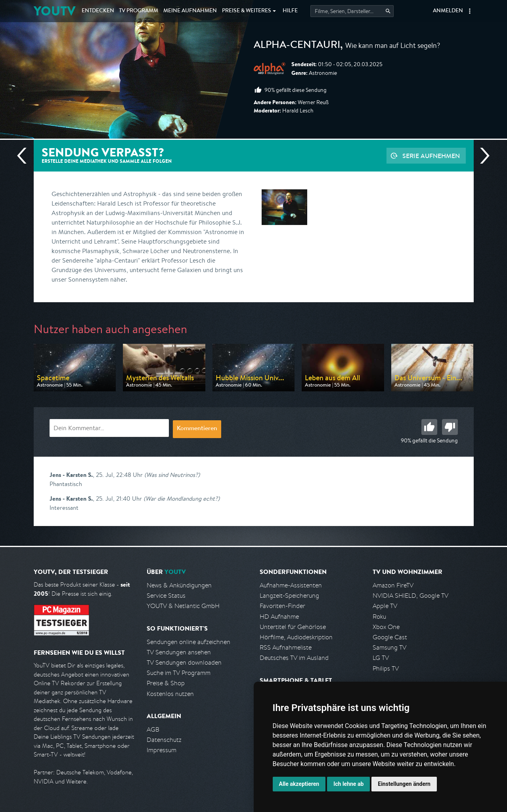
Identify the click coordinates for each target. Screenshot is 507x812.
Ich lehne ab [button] (348, 784)
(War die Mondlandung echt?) (182, 498)
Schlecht (450, 427)
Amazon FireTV (393, 585)
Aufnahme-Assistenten (291, 585)
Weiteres (247, 11)
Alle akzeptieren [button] (299, 784)
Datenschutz (164, 740)
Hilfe (290, 11)
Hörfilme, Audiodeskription (296, 637)
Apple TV (385, 606)
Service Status (166, 596)
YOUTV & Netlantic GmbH (183, 606)
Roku (379, 617)
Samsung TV (389, 647)
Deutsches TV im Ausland (294, 658)
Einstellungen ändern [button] (404, 784)
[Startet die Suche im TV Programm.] (352, 11)
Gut (429, 427)
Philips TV (386, 668)
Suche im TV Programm (179, 673)
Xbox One (386, 627)
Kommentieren (197, 429)
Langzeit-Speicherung (289, 596)
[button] (470, 11)
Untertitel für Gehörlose (293, 627)
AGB (153, 729)
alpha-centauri (297, 46)
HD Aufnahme (279, 617)
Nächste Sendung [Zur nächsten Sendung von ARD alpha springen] (482, 156)
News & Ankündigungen (179, 585)
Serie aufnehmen (431, 156)
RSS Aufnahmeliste (286, 647)
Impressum (162, 750)
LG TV (381, 658)
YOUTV (55, 11)
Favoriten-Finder (282, 606)
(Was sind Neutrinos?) (172, 475)
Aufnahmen (190, 11)
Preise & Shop (166, 683)
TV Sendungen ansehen (179, 652)
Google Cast (390, 637)
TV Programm (139, 11)
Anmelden (448, 11)
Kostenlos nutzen (170, 694)
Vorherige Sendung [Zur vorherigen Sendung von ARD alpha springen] (25, 156)
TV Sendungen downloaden (184, 662)
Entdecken (98, 11)
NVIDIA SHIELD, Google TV (410, 596)
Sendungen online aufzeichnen (188, 642)
